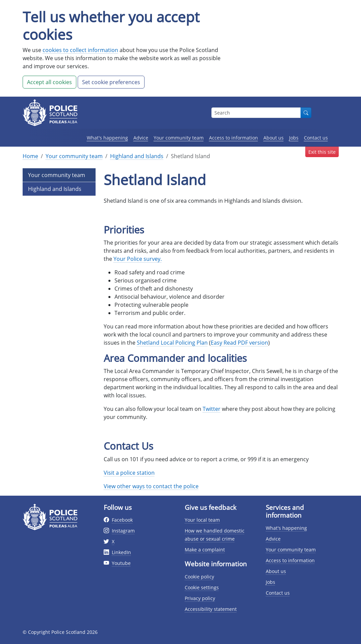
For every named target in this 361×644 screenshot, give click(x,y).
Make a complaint (205, 550)
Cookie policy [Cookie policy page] (199, 577)
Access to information (234, 138)
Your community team (179, 138)
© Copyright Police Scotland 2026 (60, 632)
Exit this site (322, 152)
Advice (141, 138)
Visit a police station (129, 473)
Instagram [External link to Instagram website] (123, 531)
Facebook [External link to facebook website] (122, 520)
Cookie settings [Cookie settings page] (202, 587)
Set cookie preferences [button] (111, 82)
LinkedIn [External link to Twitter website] (121, 552)
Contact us (316, 138)
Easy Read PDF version (239, 343)
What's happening (107, 138)
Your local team (202, 520)
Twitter (212, 409)
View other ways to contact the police (151, 486)
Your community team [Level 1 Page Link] (57, 175)
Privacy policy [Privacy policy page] (200, 598)
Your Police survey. (138, 259)
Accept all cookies (49, 82)
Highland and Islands (137, 156)
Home (30, 156)
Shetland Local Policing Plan (172, 343)
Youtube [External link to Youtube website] (121, 563)
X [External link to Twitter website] (113, 541)
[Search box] (256, 113)
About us (274, 138)
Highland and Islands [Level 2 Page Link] (55, 189)
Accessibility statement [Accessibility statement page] (211, 609)
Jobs (294, 138)
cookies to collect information (80, 50)
